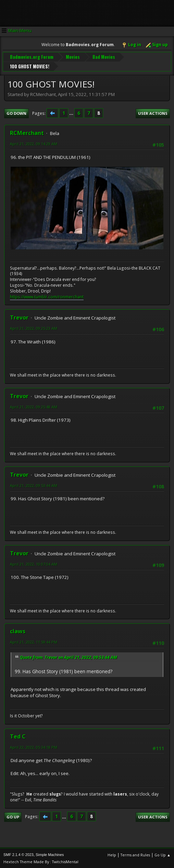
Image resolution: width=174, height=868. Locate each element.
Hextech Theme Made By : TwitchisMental (41, 861)
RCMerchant (27, 133)
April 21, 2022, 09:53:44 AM (34, 485)
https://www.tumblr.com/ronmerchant (47, 296)
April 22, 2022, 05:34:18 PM (34, 747)
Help (112, 855)
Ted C (18, 736)
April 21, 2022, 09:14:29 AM (34, 143)
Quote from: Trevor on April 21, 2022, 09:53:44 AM (69, 657)
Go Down (16, 113)
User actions (153, 113)
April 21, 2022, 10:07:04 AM (34, 563)
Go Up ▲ (163, 855)
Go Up (13, 816)
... (72, 112)
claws (18, 630)
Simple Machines (50, 854)
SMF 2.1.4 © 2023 (18, 854)
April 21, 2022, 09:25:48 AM (34, 406)
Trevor (19, 317)
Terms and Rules (135, 855)
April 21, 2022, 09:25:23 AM (34, 328)
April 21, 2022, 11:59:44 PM (34, 641)
